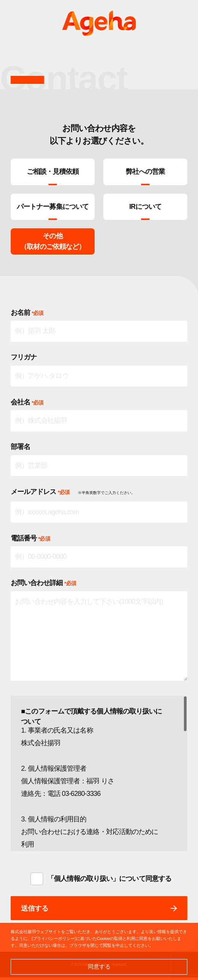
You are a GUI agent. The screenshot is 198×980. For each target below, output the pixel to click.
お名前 (27, 315)
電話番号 (30, 541)
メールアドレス (40, 494)
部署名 (20, 449)
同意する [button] (99, 966)
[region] (99, 776)
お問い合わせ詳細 (43, 585)
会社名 (27, 405)
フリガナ (24, 360)
